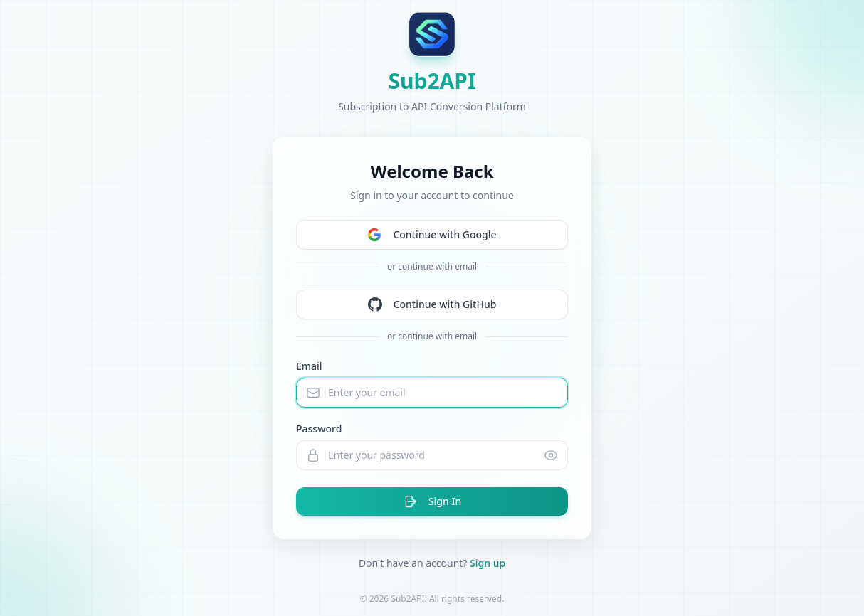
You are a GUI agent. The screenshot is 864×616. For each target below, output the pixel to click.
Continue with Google (432, 235)
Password (319, 429)
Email (309, 366)
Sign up (488, 563)
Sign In (432, 501)
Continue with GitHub (432, 304)
